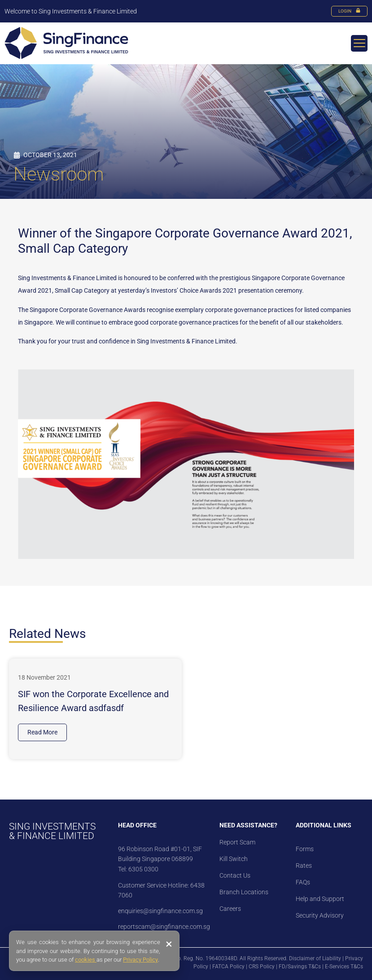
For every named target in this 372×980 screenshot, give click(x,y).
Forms (305, 849)
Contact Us (235, 875)
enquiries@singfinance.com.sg (160, 911)
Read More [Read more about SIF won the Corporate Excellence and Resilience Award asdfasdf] (42, 732)
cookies (86, 960)
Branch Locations (244, 892)
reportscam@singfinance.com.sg (164, 927)
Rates (304, 866)
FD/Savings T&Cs (300, 967)
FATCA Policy (228, 967)
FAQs (303, 882)
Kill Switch (234, 859)
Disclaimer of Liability (315, 958)
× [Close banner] (169, 944)
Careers (230, 909)
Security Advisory (320, 915)
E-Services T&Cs (344, 967)
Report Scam (237, 842)
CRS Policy (262, 967)
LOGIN (349, 11)
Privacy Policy (140, 960)
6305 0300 (143, 869)
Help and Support (320, 899)
